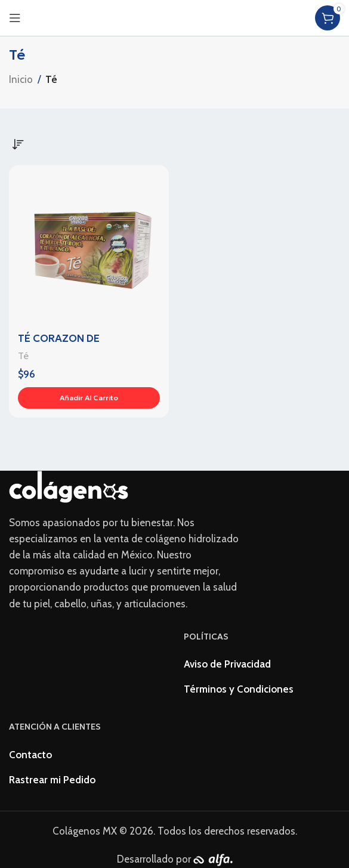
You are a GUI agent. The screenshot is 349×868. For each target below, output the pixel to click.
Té (23, 356)
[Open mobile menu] (15, 18)
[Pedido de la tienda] (18, 144)
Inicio (21, 79)
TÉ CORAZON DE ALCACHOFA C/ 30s (66, 345)
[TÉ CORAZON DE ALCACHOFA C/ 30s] (89, 245)
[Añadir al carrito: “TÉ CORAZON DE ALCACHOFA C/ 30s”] (89, 398)
